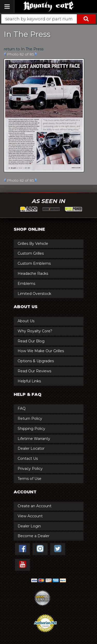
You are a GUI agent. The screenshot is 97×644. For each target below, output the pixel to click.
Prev (5, 54)
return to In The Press (24, 49)
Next (36, 54)
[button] (48, 19)
